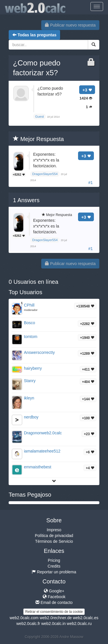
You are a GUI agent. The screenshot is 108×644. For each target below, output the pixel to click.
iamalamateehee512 (42, 451)
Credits (54, 566)
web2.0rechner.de (56, 618)
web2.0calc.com (24, 618)
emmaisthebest (38, 467)
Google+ (54, 591)
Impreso (54, 530)
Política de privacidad (54, 536)
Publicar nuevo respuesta (70, 25)
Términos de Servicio (54, 541)
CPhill (29, 305)
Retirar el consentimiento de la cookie (54, 612)
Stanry (30, 381)
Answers (26, 200)
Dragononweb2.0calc (43, 433)
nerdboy (31, 417)
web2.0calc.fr (28, 624)
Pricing (54, 560)
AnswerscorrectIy (39, 352)
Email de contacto (54, 602)
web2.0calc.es (86, 618)
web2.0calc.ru (79, 624)
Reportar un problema (54, 572)
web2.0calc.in (53, 624)
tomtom (31, 337)
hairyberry (33, 368)
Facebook (54, 597)
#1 (90, 183)
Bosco (30, 323)
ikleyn (29, 398)
